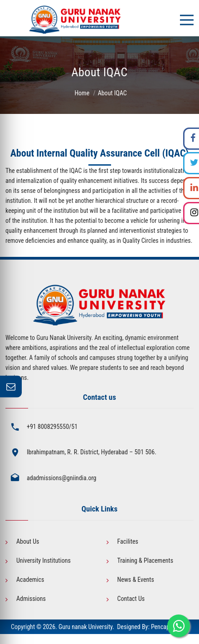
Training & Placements (146, 560)
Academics (30, 580)
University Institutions (44, 560)
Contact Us (131, 599)
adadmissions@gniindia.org (62, 478)
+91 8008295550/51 (52, 427)
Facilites (128, 541)
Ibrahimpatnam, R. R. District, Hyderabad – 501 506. (92, 452)
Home (82, 93)
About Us (28, 541)
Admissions (31, 599)
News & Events (136, 580)
